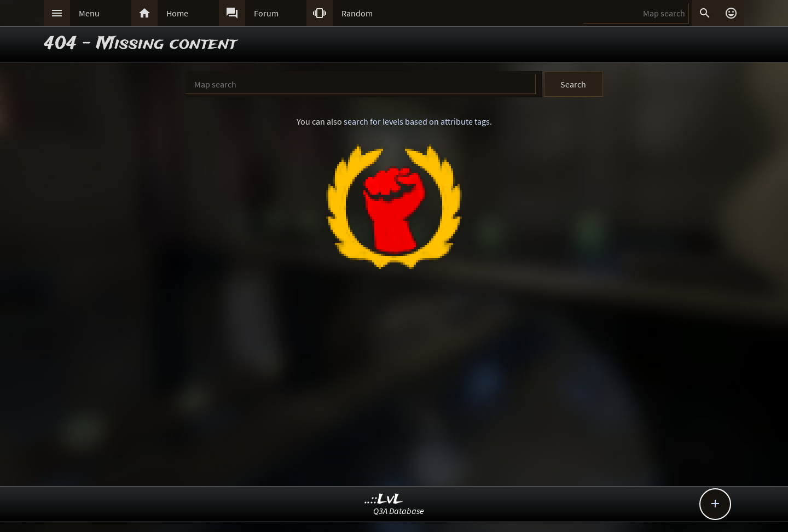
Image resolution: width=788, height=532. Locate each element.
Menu (89, 13)
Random (357, 13)
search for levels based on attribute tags (417, 121)
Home (177, 13)
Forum (266, 13)
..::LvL (384, 499)
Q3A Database (399, 511)
